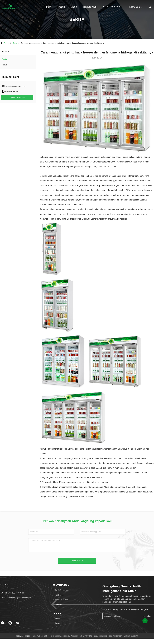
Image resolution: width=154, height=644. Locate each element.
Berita (15, 43)
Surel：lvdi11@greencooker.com (16, 598)
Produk (61, 7)
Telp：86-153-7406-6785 (13, 593)
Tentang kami (90, 7)
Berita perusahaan (113, 7)
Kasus (5, 65)
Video (74, 7)
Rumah (48, 7)
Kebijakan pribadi (23, 636)
